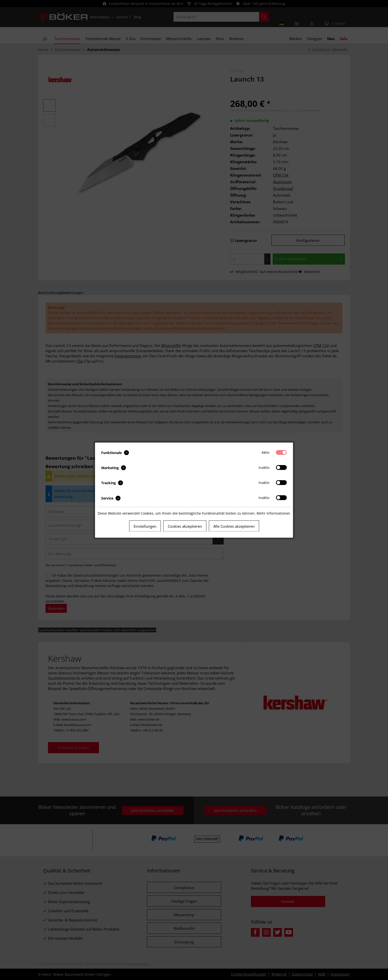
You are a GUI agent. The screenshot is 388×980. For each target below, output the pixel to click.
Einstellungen (145, 526)
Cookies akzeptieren (185, 526)
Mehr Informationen (273, 513)
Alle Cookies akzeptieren (234, 526)
